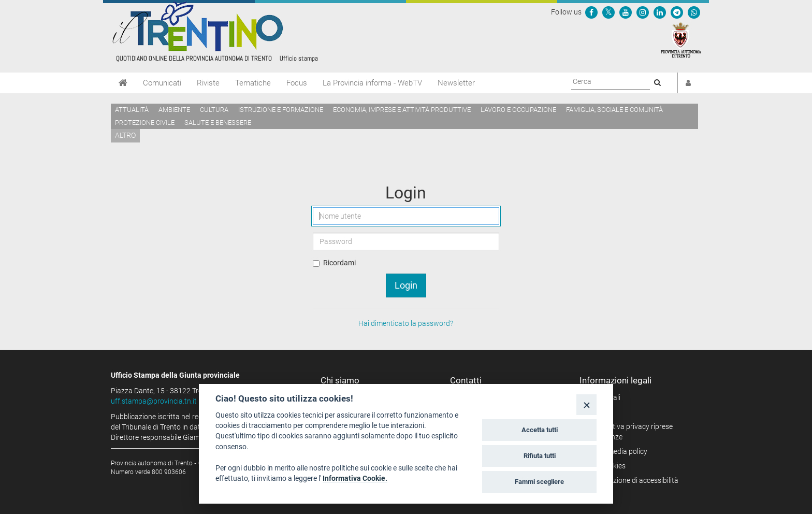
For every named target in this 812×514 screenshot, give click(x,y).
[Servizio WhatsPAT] (694, 12)
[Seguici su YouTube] (626, 12)
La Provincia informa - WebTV (372, 83)
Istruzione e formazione (281, 110)
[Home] (123, 83)
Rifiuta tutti (540, 456)
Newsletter (456, 83)
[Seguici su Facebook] (591, 12)
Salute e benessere (218, 123)
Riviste (208, 83)
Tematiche (253, 83)
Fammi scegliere (539, 482)
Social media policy (617, 451)
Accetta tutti (540, 430)
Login (406, 285)
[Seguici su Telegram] (677, 12)
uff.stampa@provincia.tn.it (154, 401)
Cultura (214, 110)
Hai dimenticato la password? (406, 323)
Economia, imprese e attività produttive (402, 110)
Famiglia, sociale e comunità (614, 110)
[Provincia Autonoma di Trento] (681, 39)
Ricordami (339, 263)
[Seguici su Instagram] (643, 12)
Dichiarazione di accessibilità (633, 480)
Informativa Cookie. (355, 478)
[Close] (586, 404)
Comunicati (162, 83)
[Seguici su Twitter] (608, 12)
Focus (297, 83)
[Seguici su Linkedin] (660, 12)
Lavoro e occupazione (518, 110)
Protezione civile (145, 123)
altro (125, 135)
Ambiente (174, 110)
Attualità (132, 110)
